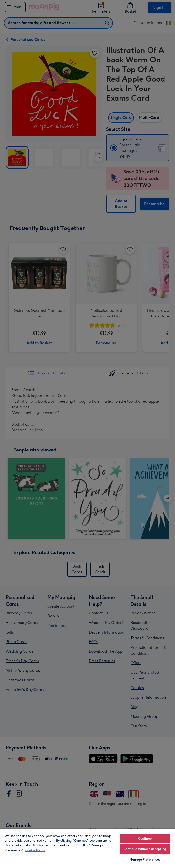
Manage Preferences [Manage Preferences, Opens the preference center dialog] (145, 860)
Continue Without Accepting (145, 849)
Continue (145, 838)
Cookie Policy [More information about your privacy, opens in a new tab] (35, 850)
